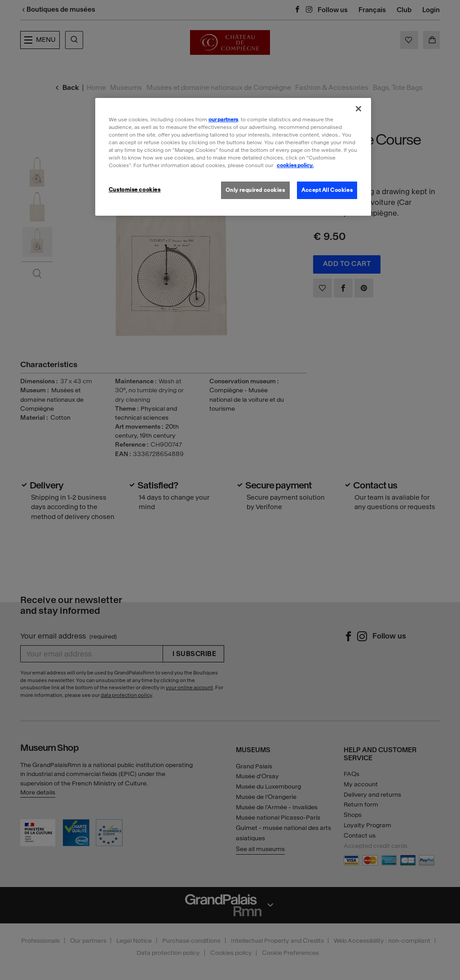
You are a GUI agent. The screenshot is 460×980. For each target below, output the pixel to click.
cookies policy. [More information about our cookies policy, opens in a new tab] (295, 165)
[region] (233, 157)
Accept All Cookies (327, 190)
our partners (223, 120)
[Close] (358, 109)
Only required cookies (255, 190)
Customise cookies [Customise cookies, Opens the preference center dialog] (135, 190)
